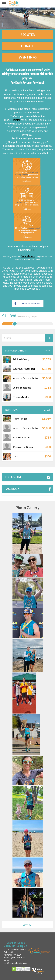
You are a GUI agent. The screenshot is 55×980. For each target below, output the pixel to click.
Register (28, 35)
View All (47, 351)
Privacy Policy (38, 973)
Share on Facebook (27, 304)
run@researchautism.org (16, 963)
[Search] (49, 338)
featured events (28, 256)
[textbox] (27, 338)
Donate (28, 46)
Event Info (27, 57)
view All (28, 925)
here (33, 250)
